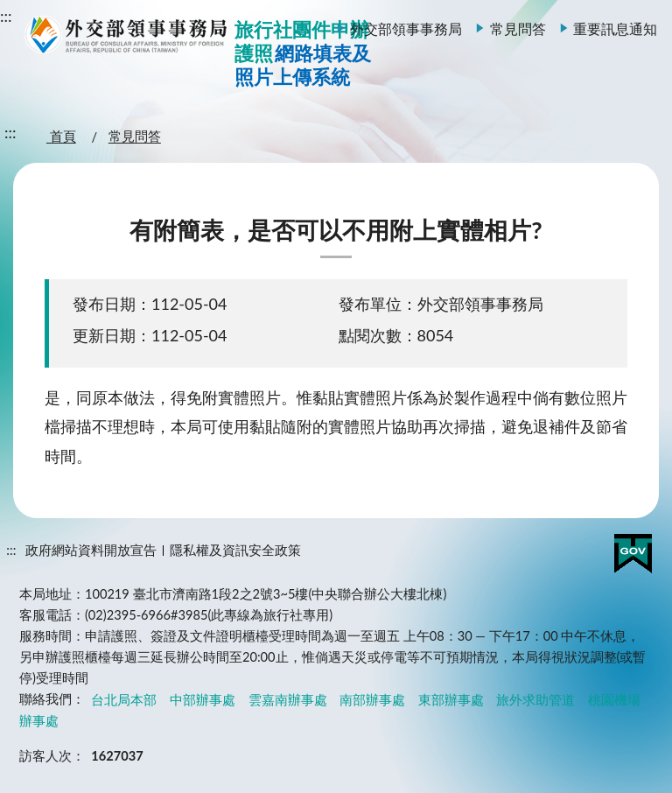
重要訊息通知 (615, 28)
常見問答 (518, 28)
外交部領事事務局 (406, 28)
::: (6, 16)
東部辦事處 (451, 699)
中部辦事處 (203, 699)
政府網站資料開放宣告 (91, 550)
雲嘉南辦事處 (288, 699)
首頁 (61, 137)
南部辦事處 (372, 699)
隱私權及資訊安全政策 (235, 550)
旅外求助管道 (535, 699)
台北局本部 (124, 699)
